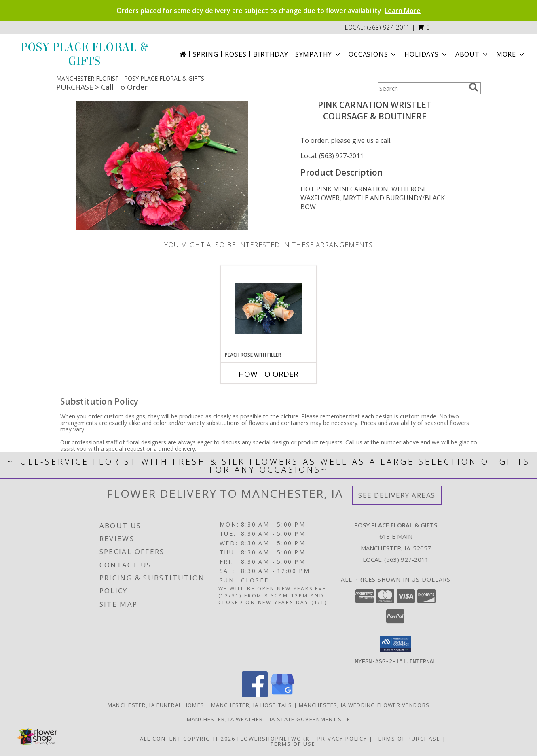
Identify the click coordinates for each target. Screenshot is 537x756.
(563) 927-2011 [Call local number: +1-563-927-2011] (389, 27)
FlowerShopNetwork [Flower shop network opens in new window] (274, 738)
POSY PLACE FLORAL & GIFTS (84, 54)
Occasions (373, 54)
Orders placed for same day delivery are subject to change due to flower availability (268, 11)
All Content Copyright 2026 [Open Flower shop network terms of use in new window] (188, 738)
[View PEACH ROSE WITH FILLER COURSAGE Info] (269, 309)
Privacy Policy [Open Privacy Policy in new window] (342, 738)
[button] (424, 27)
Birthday (271, 54)
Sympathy (318, 54)
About (472, 54)
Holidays (426, 54)
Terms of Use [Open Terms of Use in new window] (293, 743)
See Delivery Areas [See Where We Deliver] (397, 495)
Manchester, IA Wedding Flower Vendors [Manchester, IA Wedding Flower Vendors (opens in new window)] (364, 705)
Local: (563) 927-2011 (332, 156)
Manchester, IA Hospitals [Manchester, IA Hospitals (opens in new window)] (252, 705)
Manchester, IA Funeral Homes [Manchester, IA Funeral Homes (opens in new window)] (156, 705)
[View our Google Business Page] (282, 695)
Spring (206, 54)
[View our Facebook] (255, 695)
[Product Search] (422, 88)
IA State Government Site (310, 719)
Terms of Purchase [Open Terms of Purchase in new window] (408, 738)
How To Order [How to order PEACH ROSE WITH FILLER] (268, 374)
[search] (474, 87)
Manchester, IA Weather (225, 719)
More (511, 54)
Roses (236, 54)
